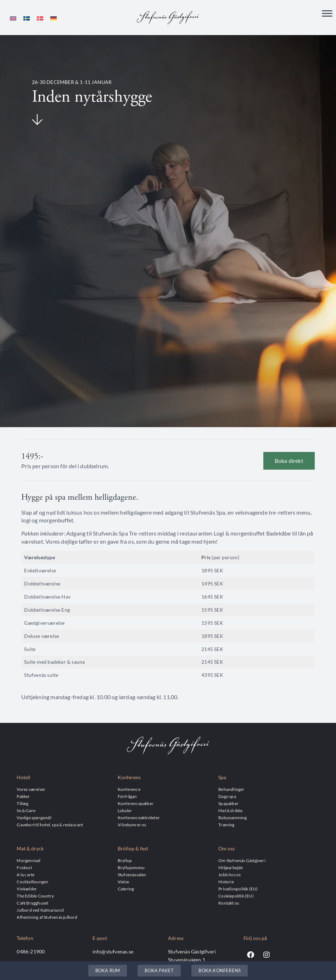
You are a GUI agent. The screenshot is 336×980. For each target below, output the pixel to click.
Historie (226, 882)
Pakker (23, 796)
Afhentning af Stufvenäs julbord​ (47, 917)
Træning (226, 825)
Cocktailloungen (32, 882)
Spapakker (228, 803)
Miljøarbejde (231, 867)
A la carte (26, 874)
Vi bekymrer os (132, 825)
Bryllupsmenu (131, 867)
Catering (126, 889)
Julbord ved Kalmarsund (40, 910)
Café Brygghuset (32, 903)
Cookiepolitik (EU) (236, 896)
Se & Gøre (26, 810)
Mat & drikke (230, 810)
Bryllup (125, 860)
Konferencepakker (136, 803)
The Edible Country (35, 896)
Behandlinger (231, 789)
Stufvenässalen (132, 874)
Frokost (24, 867)
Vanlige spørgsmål (34, 817)
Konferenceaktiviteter (139, 817)
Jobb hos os (229, 874)
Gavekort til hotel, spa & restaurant (50, 825)
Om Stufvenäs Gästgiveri (242, 860)
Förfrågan (127, 796)
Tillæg (23, 803)
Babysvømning (233, 817)
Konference (129, 789)
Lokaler (125, 810)
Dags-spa (227, 796)
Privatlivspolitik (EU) (238, 889)
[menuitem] (13, 19)
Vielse (123, 882)
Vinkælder (27, 889)
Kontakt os (229, 903)
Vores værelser (31, 789)
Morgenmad (29, 860)
